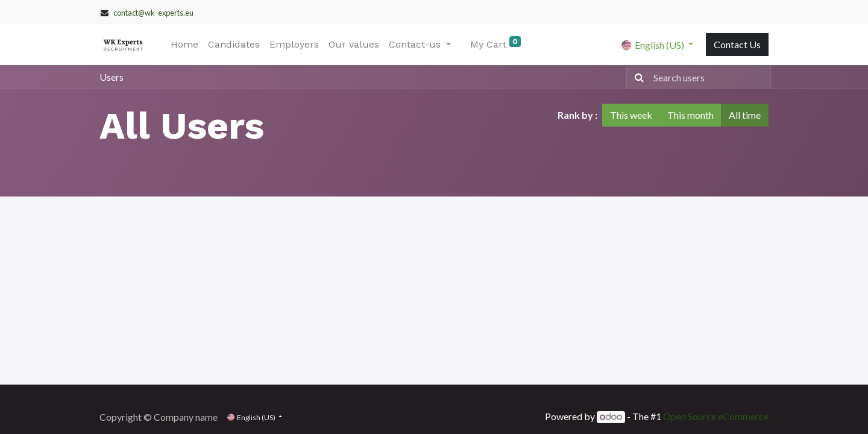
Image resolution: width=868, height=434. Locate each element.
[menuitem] (184, 45)
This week (631, 115)
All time (745, 115)
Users (112, 77)
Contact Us (737, 44)
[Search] (637, 77)
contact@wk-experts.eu (153, 13)
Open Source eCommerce (716, 416)
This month (690, 115)
